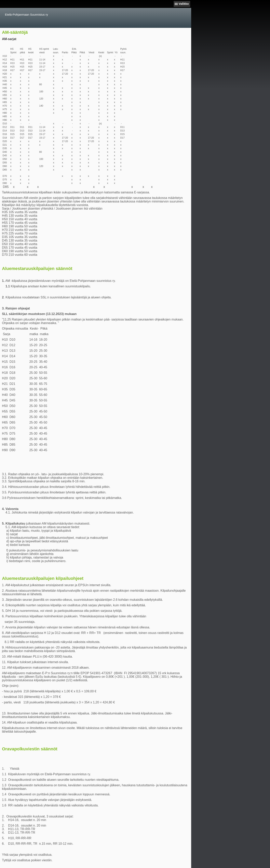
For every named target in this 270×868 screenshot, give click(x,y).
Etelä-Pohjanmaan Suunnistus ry (26, 15)
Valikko (184, 4)
